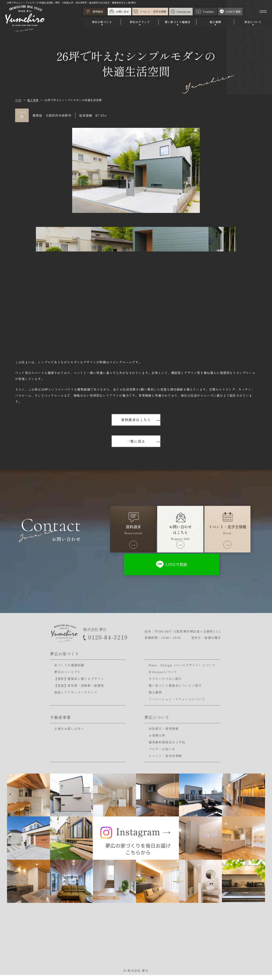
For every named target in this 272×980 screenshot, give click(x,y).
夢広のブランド (140, 23)
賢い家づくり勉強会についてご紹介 (175, 691)
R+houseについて (163, 677)
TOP (18, 100)
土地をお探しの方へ (69, 734)
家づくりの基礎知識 (69, 670)
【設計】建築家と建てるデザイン (79, 684)
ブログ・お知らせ (162, 754)
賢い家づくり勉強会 (178, 23)
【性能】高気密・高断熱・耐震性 (79, 691)
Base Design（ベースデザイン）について (182, 670)
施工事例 (215, 23)
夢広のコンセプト (68, 677)
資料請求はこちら (136, 420)
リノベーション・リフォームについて (177, 704)
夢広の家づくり (102, 23)
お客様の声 (157, 740)
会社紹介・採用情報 (164, 734)
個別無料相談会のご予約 (167, 747)
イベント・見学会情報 (165, 761)
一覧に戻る (136, 442)
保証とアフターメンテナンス (76, 697)
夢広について (253, 23)
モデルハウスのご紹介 (165, 684)
